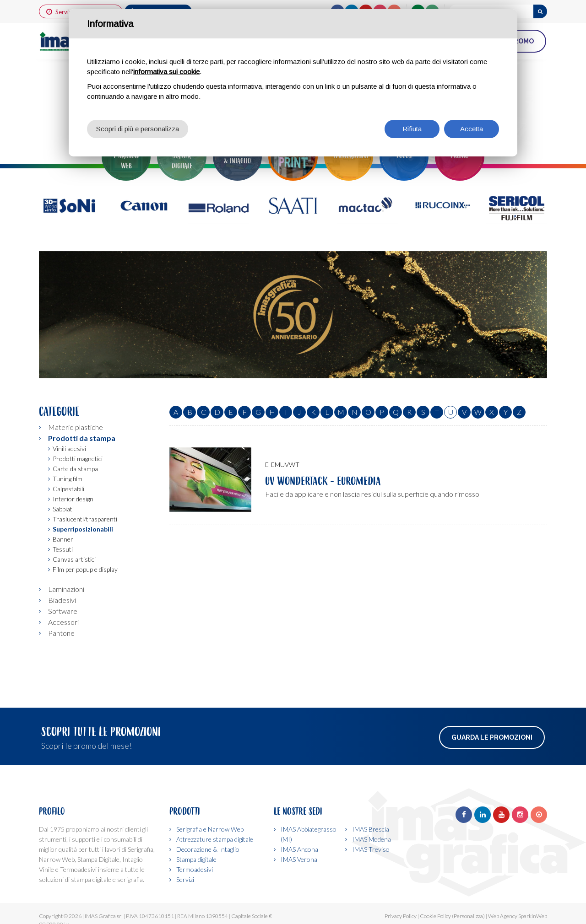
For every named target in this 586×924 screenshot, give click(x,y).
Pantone (61, 633)
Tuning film (68, 479)
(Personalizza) (468, 916)
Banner (63, 539)
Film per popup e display (85, 569)
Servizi (185, 879)
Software (63, 611)
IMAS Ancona (299, 849)
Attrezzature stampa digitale (215, 839)
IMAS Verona (299, 859)
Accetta (472, 129)
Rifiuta (412, 129)
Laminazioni (66, 589)
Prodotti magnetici (78, 459)
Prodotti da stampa (82, 438)
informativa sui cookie (166, 72)
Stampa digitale (196, 859)
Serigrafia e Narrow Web (210, 829)
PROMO (522, 41)
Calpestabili (68, 489)
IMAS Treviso (371, 849)
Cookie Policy (435, 916)
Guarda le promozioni (492, 737)
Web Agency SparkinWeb (518, 916)
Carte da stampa (75, 469)
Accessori (63, 622)
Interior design (73, 499)
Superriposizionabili (83, 529)
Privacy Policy (401, 916)
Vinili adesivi (69, 449)
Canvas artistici (74, 559)
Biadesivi (62, 600)
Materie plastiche (76, 427)
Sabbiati (63, 509)
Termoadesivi (195, 869)
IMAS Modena (372, 839)
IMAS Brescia (371, 829)
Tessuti (63, 549)
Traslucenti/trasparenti (85, 519)
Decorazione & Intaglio (208, 849)
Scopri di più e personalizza (138, 129)
